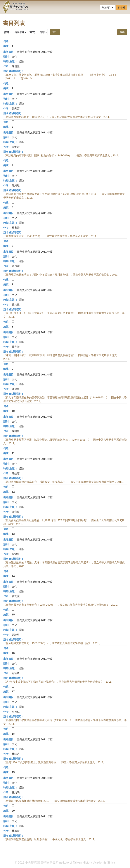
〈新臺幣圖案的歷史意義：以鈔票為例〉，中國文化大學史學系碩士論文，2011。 (50, 839)
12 (13, 492)
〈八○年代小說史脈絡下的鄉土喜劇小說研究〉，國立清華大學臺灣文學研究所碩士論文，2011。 (59, 682)
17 (13, 691)
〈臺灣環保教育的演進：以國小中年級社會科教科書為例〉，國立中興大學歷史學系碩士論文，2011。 (62, 275)
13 (13, 534)
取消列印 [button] (108, 8)
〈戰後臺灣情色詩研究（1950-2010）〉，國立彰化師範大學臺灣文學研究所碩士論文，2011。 (58, 117)
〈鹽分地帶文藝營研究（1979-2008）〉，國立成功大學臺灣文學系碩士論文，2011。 (52, 643)
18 (13, 734)
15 (13, 615)
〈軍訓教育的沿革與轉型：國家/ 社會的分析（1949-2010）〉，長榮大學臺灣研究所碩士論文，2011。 (62, 155)
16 (13, 653)
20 (13, 811)
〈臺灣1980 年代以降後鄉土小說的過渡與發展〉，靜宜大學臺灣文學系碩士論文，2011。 (55, 762)
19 (13, 772)
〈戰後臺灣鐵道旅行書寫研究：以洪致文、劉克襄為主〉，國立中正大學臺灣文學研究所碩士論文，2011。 (64, 482)
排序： (8, 32)
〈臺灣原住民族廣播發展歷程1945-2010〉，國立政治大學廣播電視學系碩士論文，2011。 (55, 801)
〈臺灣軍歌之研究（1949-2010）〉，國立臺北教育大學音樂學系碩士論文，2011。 (51, 236)
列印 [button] (122, 8)
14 (13, 576)
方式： (33, 32)
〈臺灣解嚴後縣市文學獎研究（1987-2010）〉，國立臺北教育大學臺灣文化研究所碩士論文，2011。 (61, 605)
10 (13, 411)
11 (13, 453)
